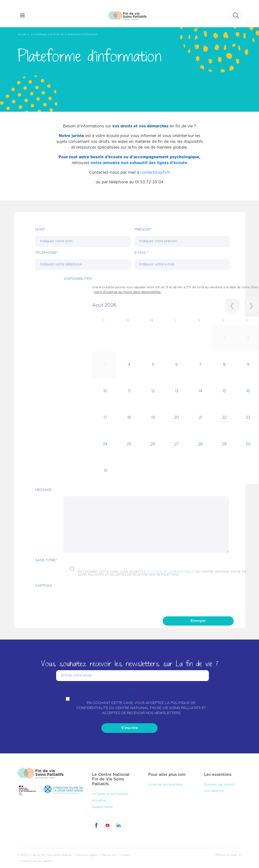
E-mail (141, 253)
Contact (126, 855)
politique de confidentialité (171, 572)
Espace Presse (102, 807)
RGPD (132, 690)
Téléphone (46, 253)
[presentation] (72, 601)
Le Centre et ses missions (110, 794)
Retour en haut (228, 855)
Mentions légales (86, 855)
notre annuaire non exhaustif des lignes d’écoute (139, 163)
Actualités (99, 800)
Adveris (48, 861)
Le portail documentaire (165, 785)
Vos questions (214, 791)
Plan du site (109, 855)
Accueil (22, 34)
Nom (40, 230)
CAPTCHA (44, 586)
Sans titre (46, 560)
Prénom (143, 230)
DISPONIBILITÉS (78, 279)
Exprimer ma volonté (219, 785)
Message (43, 490)
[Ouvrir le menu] (22, 15)
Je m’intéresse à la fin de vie (47, 34)
